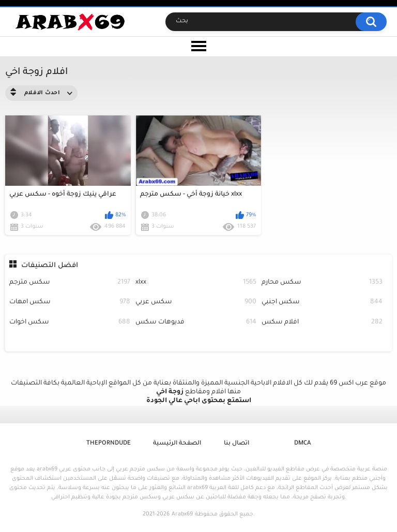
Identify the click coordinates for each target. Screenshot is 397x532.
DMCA (302, 444)
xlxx (196, 283)
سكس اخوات (70, 323)
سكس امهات (70, 302)
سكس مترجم (70, 283)
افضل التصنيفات (50, 266)
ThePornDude (109, 444)
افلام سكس (322, 323)
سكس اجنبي (322, 302)
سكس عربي (196, 302)
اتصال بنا (236, 444)
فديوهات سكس (196, 323)
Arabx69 (182, 514)
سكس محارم (322, 283)
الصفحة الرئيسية (177, 444)
